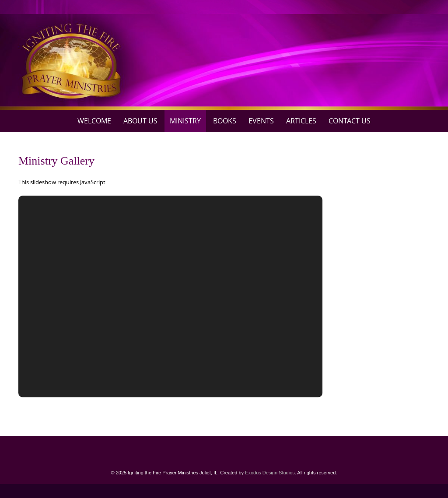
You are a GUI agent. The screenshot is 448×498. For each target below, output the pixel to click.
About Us (140, 121)
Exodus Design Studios (270, 473)
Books (225, 121)
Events (261, 121)
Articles (301, 121)
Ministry (185, 121)
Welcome (94, 121)
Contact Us (350, 121)
